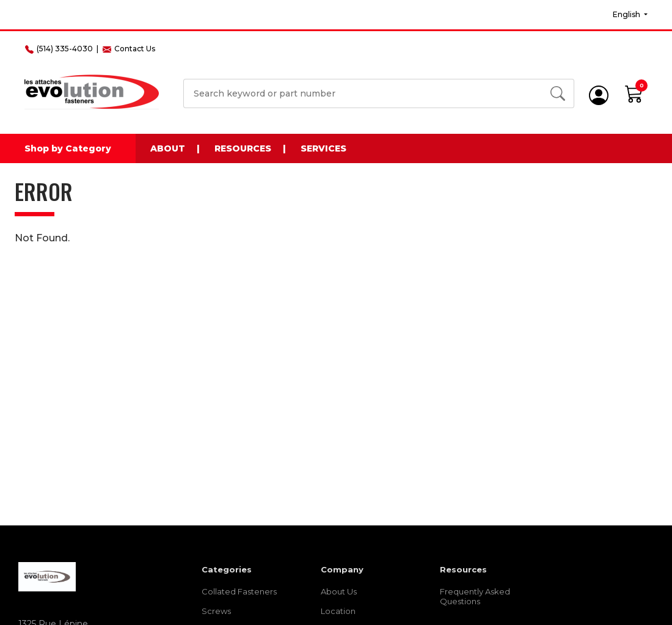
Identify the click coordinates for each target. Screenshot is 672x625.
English (627, 14)
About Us (339, 591)
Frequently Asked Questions (475, 596)
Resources (243, 148)
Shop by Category (68, 148)
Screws (216, 611)
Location (338, 611)
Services (323, 148)
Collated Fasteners (239, 591)
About (168, 148)
